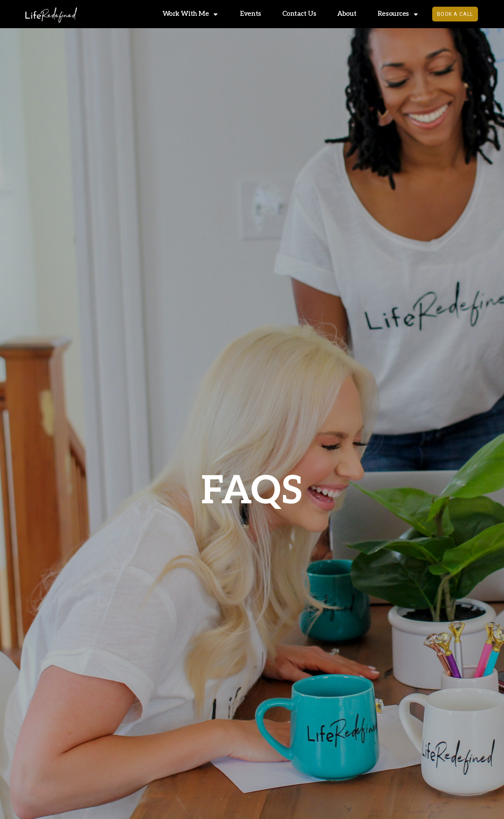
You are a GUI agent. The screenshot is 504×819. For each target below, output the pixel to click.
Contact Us (295, 14)
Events (246, 14)
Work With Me (186, 14)
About (343, 14)
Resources (394, 14)
